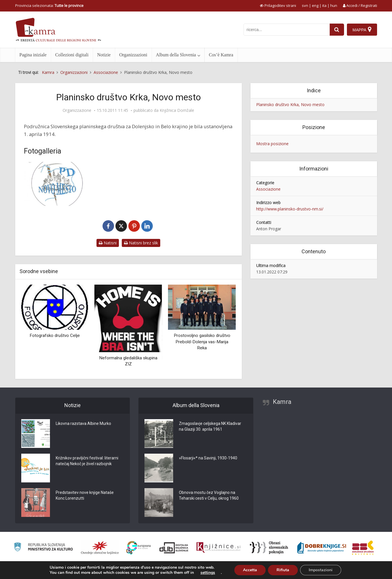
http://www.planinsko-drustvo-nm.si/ (290, 209)
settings (208, 573)
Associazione (268, 189)
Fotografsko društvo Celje (55, 335)
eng (315, 5)
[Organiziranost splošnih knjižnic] (100, 548)
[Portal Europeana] (139, 548)
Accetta (250, 570)
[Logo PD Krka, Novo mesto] (57, 184)
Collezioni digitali (72, 55)
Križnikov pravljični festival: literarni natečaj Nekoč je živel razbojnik (87, 461)
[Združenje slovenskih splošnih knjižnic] (218, 548)
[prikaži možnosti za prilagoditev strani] (278, 5)
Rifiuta (283, 570)
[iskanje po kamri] (287, 30)
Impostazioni (321, 570)
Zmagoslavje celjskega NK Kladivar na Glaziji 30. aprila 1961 (210, 426)
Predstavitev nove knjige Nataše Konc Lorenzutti (85, 495)
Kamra (282, 402)
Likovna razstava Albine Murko (83, 423)
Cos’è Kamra (221, 55)
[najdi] (337, 30)
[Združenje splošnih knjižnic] (363, 548)
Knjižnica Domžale (177, 110)
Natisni (108, 243)
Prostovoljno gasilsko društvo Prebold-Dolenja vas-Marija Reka (202, 342)
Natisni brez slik (141, 243)
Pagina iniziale (33, 55)
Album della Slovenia (176, 55)
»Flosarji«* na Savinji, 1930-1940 (208, 458)
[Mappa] (362, 30)
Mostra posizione (272, 144)
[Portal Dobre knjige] (322, 548)
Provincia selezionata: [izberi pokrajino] (49, 5)
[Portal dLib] (174, 548)
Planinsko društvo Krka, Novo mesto (290, 105)
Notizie (104, 55)
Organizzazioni (133, 55)
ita (324, 5)
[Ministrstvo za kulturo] (43, 548)
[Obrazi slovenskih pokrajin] (269, 548)
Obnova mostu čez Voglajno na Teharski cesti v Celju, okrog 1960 (209, 495)
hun (334, 5)
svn (305, 5)
